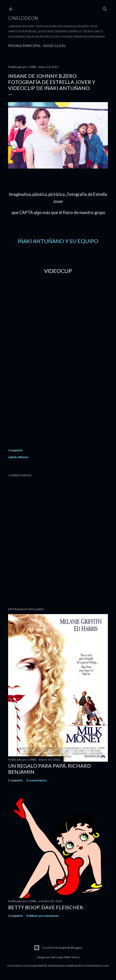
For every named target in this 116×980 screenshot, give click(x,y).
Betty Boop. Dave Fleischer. (46, 907)
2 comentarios (36, 780)
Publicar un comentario (43, 916)
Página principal (24, 46)
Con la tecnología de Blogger (58, 948)
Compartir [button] (15, 450)
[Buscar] (105, 8)
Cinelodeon (23, 18)
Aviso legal (55, 46)
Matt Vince (72, 957)
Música (23, 457)
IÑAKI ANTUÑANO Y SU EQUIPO (58, 241)
